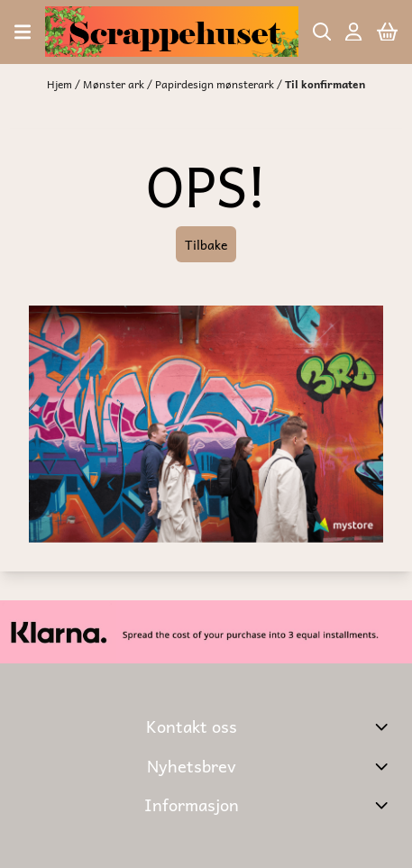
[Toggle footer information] (383, 726)
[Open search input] (322, 32)
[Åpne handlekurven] (387, 32)
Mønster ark (115, 84)
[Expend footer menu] (383, 805)
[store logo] (171, 32)
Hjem (61, 84)
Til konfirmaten (325, 84)
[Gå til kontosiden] (353, 32)
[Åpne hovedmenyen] (23, 32)
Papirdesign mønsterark (216, 84)
